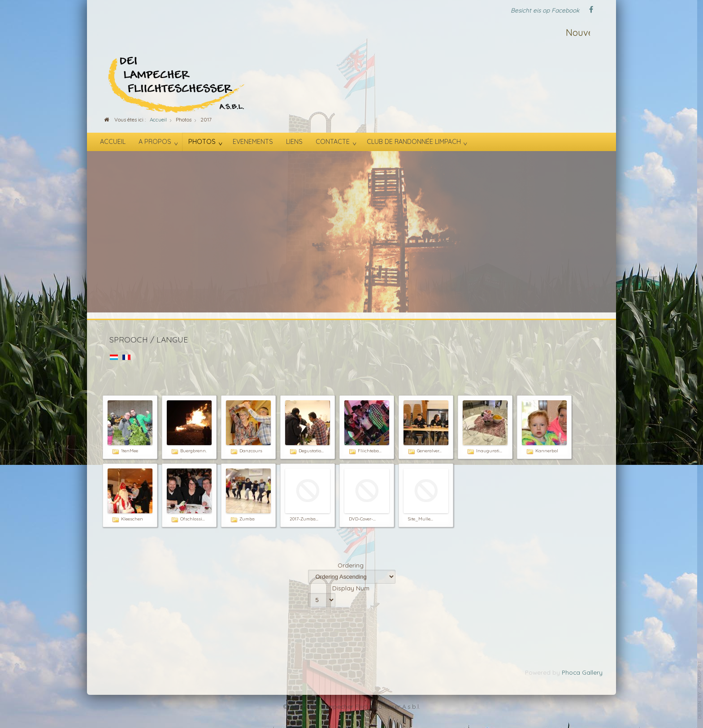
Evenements (253, 142)
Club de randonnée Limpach (414, 142)
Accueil (113, 142)
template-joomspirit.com (700, 690)
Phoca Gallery (582, 672)
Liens (294, 142)
